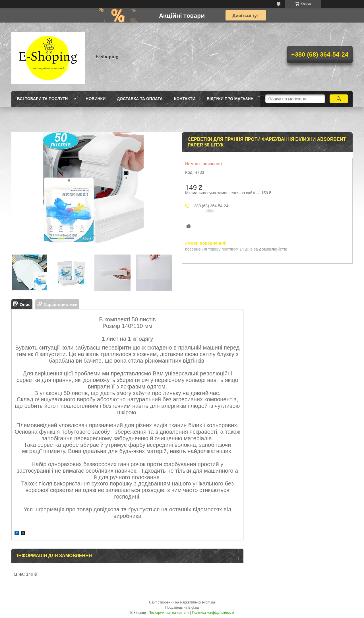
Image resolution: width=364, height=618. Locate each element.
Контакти (185, 99)
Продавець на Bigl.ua (182, 607)
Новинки (96, 99)
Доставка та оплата (140, 99)
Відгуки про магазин (230, 99)
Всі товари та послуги (42, 99)
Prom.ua (209, 602)
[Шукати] (339, 99)
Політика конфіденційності (213, 613)
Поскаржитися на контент (169, 613)
